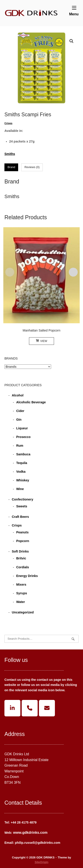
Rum (20, 446)
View (41, 341)
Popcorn (23, 541)
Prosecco (23, 437)
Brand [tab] (11, 167)
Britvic (21, 558)
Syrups (22, 593)
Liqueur (22, 428)
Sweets (22, 506)
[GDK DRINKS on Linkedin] (12, 708)
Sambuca (23, 454)
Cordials (23, 567)
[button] (71, 41)
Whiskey (23, 480)
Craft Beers (20, 517)
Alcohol (18, 395)
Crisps (8, 123)
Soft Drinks (20, 551)
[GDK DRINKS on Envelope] (47, 708)
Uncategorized (23, 612)
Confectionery (22, 499)
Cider (20, 411)
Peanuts (22, 532)
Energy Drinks (27, 576)
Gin (19, 420)
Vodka (21, 472)
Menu (74, 11)
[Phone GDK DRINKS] (30, 708)
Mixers (21, 585)
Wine (20, 489)
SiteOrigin (42, 862)
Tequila (22, 463)
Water (20, 602)
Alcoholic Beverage (31, 402)
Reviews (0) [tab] (32, 167)
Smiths (10, 154)
